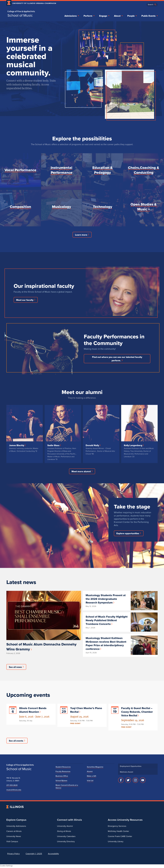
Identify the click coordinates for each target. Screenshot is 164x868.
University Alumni (65, 827)
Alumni (90, 772)
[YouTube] (143, 781)
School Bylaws (61, 781)
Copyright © (33, 855)
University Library (115, 842)
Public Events (150, 16)
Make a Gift (91, 777)
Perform (92, 16)
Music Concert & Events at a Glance (69, 786)
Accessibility (51, 855)
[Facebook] (121, 781)
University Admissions (16, 827)
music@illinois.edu (13, 791)
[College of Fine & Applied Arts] (30, 12)
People (133, 16)
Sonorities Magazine (94, 768)
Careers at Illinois (14, 832)
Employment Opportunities (130, 767)
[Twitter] (128, 781)
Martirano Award (126, 773)
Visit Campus (12, 842)
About (120, 16)
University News (13, 837)
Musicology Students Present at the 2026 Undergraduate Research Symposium (106, 599)
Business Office (61, 777)
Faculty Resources (62, 772)
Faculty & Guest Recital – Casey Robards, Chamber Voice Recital (136, 712)
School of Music (20, 15)
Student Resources (62, 768)
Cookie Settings (6, 867)
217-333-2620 (12, 786)
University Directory (66, 842)
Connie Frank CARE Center (119, 837)
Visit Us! (90, 781)
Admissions (75, 16)
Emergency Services (116, 827)
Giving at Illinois (64, 832)
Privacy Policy (13, 855)
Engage (106, 16)
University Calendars (66, 837)
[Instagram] (135, 781)
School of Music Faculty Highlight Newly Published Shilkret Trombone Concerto (107, 621)
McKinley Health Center (118, 832)
